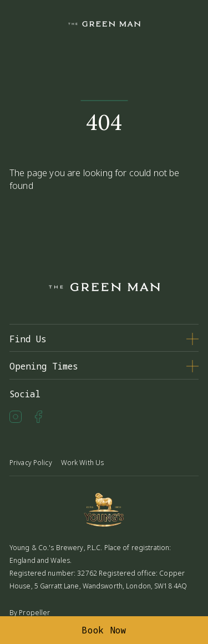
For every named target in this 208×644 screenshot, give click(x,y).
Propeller (34, 613)
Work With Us (82, 463)
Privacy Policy (31, 463)
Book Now (104, 630)
